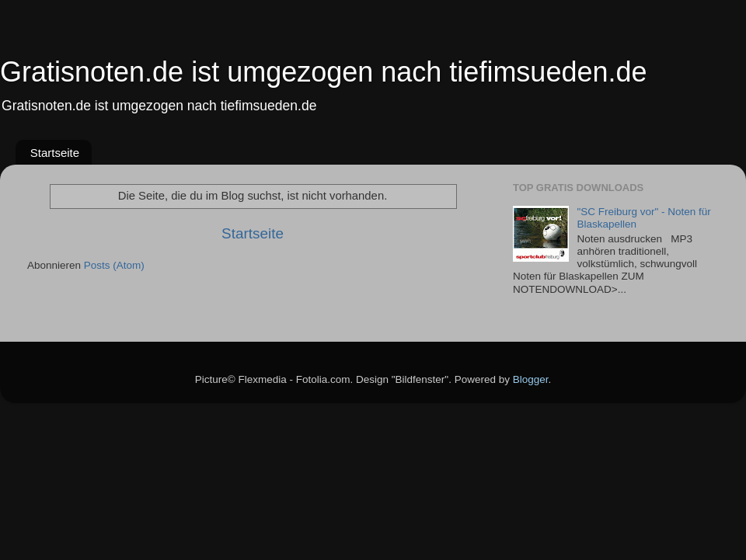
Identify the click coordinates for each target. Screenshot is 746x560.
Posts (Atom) (114, 265)
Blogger (531, 379)
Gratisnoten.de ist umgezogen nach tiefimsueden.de (324, 72)
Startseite (55, 153)
